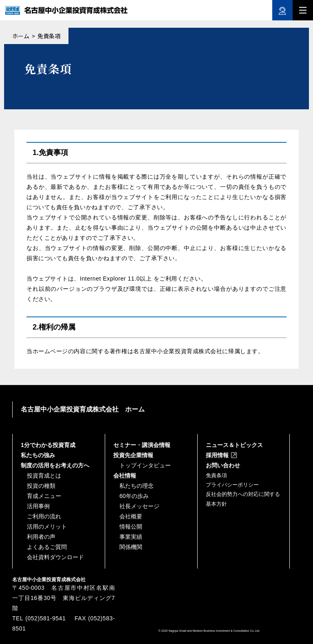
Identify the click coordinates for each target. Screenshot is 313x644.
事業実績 (131, 537)
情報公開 (131, 527)
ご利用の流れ (44, 516)
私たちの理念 (137, 486)
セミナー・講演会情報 (142, 445)
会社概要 (131, 516)
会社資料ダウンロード (55, 557)
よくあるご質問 (47, 547)
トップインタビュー (145, 465)
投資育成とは (44, 476)
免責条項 (216, 475)
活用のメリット (47, 527)
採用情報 (217, 455)
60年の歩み (134, 496)
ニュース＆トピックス (234, 445)
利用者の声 (41, 537)
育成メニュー (44, 496)
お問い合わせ (223, 465)
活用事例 (38, 506)
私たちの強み (38, 455)
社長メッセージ (139, 506)
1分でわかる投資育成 (48, 445)
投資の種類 (41, 486)
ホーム (21, 36)
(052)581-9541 (45, 618)
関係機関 (131, 547)
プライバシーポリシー (232, 485)
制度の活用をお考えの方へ (55, 465)
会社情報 (125, 476)
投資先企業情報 (133, 455)
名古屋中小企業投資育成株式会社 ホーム (83, 409)
